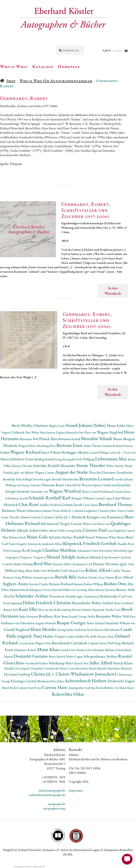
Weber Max (39, 432)
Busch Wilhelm (51, 452)
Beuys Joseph (70, 616)
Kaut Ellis (28, 609)
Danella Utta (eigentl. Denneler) (24, 668)
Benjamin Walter (109, 616)
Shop (11, 81)
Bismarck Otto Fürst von (81, 432)
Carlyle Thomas (121, 571)
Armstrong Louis (44, 577)
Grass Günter (107, 577)
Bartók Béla (66, 577)
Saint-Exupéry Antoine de (26, 544)
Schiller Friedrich (51, 505)
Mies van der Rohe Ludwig (55, 610)
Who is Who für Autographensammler (56, 81)
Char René (29, 504)
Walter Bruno (117, 537)
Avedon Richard (113, 446)
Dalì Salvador (112, 630)
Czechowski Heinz (56, 668)
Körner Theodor (23, 466)
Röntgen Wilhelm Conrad (88, 498)
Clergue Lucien (70, 524)
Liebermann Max (111, 459)
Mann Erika (116, 425)
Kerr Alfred (124, 577)
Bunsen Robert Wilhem (89, 584)
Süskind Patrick (20, 590)
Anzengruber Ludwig (82, 688)
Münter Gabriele (31, 517)
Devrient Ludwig (17, 674)
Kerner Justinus (106, 590)
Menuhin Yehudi (97, 438)
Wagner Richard (26, 452)
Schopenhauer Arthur (101, 656)
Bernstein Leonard (97, 479)
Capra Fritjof (113, 498)
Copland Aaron (98, 643)
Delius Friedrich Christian (47, 603)
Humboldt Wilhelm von (120, 623)
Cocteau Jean (27, 643)
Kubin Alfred (98, 570)
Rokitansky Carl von (116, 596)
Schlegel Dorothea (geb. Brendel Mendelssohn (51, 479)
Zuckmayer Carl (83, 564)
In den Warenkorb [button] (113, 291)
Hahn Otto (40, 571)
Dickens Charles (88, 577)
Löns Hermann (95, 650)
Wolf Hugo (115, 643)
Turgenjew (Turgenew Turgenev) (26, 557)
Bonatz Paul (11, 610)
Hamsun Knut (53, 485)
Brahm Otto (116, 584)
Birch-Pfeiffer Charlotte (30, 425)
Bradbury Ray (50, 616)
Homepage (69, 66)
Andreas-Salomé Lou (93, 557)
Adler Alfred (101, 663)
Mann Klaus (49, 649)
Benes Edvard (57, 656)
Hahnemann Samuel (39, 511)
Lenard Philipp (99, 452)
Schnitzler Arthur (32, 596)
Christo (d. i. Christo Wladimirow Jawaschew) (74, 674)
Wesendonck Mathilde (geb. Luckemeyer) (75, 596)
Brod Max (43, 563)
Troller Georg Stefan (70, 531)
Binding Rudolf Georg (49, 459)
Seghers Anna (16, 584)
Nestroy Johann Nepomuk (88, 610)
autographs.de (57, 804)
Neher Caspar (75, 656)
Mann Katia (127, 688)
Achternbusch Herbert (86, 681)
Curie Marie (91, 505)
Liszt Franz (35, 688)
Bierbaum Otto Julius (51, 681)
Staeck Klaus (123, 663)
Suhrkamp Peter (61, 663)
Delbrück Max (22, 432)
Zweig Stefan (66, 630)
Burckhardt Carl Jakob (70, 643)
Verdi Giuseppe (12, 551)
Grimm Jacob (72, 505)
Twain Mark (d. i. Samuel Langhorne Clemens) (81, 511)
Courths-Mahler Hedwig (18, 564)
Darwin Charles (39, 584)
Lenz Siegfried (117, 531)
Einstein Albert (63, 564)
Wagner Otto (44, 643)
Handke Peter (126, 544)
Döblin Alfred (48, 531)
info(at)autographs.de (52, 790)
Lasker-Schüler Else (79, 636)
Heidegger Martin (75, 452)
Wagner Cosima (45, 472)
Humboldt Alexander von (33, 491)
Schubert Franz (22, 459)
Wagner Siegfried (110, 432)
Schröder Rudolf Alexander (55, 466)
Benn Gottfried (124, 603)
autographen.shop (54, 808)
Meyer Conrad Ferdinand (98, 491)
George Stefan (87, 616)
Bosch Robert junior (15, 688)
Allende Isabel (28, 530)
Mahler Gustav (55, 636)
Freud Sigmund (13, 603)
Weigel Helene (27, 446)
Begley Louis (57, 426)
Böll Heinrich (49, 524)
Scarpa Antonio (32, 485)
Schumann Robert (25, 650)
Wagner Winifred (65, 491)
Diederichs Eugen (121, 681)
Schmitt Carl (58, 570)
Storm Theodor (91, 465)
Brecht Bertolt (98, 668)
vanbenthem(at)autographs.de (47, 795)
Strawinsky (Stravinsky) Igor (116, 551)
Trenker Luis (113, 610)
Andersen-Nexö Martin (89, 630)
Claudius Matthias (60, 550)
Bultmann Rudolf (69, 439)
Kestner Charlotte (120, 557)
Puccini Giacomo (103, 472)
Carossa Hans (55, 687)
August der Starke (72, 472)
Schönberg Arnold (17, 498)
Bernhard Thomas (115, 504)
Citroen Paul (95, 530)
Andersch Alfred (52, 544)
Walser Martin (115, 466)
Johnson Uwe (77, 571)
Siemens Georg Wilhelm (18, 577)
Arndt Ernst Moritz (73, 650)
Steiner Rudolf (74, 537)
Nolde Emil (111, 485)
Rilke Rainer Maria (103, 636)
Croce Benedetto (78, 668)
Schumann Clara (88, 551)
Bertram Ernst (70, 445)
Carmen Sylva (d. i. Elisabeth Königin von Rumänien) (83, 517)
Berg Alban (26, 571)
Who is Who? (14, 66)
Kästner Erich (18, 537)
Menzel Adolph (61, 557)
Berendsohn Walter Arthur (93, 603)
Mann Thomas (93, 446)
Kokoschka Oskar (68, 694)
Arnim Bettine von (107, 688)
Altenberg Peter (46, 446)
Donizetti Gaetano (31, 656)
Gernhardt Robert (37, 663)
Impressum (76, 790)
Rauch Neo (82, 663)
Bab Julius (55, 537)
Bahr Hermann (29, 616)
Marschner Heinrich (119, 668)
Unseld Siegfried (17, 629)
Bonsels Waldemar (97, 537)
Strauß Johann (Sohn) (86, 425)
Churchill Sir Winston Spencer (84, 485)
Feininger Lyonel (24, 681)
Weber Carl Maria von (97, 524)
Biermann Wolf (29, 439)
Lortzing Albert (86, 590)
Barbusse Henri (14, 510)
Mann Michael (96, 623)
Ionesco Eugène (56, 432)
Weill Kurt (129, 616)
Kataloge (43, 66)
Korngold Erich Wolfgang (79, 459)
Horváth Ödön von (64, 590)
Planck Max (49, 439)
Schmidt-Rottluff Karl (50, 498)
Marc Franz (118, 511)
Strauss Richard (61, 584)
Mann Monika (44, 629)
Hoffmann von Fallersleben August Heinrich (29, 623)
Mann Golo (38, 537)
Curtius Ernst (122, 491)
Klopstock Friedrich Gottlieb (90, 543)
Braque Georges (72, 623)
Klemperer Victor (41, 590)
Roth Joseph (32, 550)
